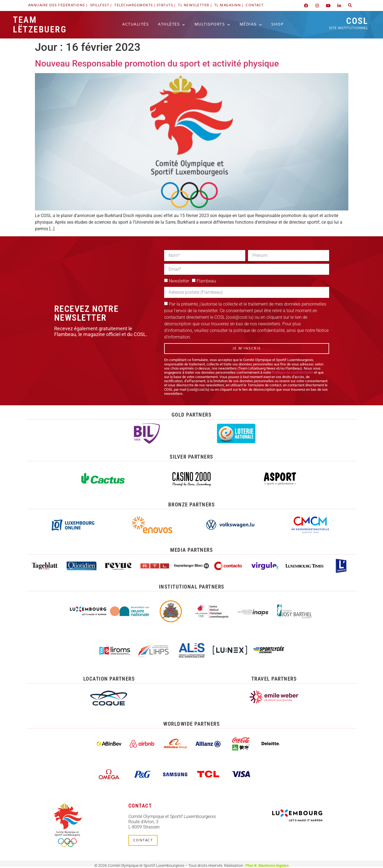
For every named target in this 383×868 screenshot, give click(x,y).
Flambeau (206, 281)
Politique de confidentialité (293, 372)
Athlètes (171, 25)
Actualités (135, 25)
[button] (350, 5)
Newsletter (179, 281)
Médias (251, 25)
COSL (348, 23)
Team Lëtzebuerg (40, 25)
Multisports (212, 25)
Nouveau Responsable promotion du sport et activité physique (157, 63)
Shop (277, 25)
